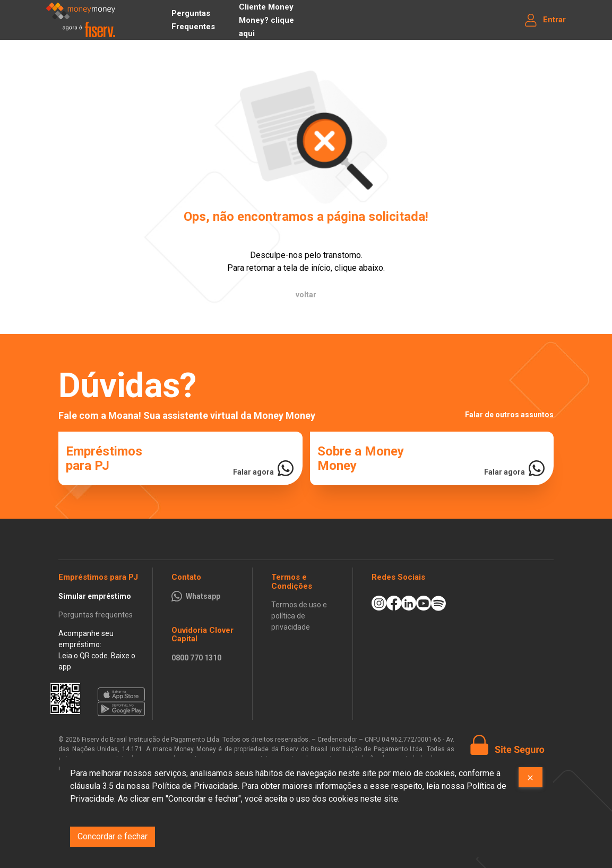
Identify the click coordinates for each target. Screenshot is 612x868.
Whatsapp (203, 596)
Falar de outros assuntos (509, 415)
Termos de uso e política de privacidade (299, 616)
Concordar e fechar (113, 836)
